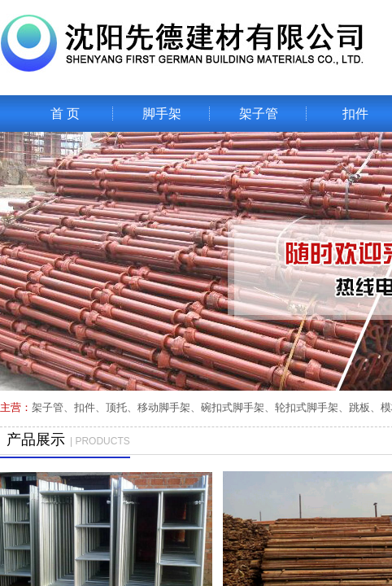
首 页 (65, 114)
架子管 (259, 114)
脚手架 (162, 114)
